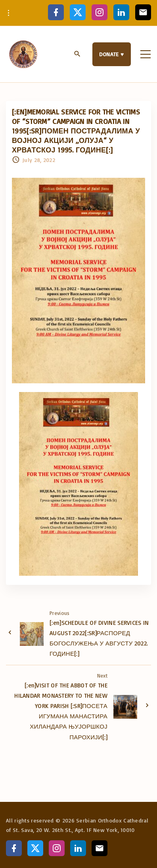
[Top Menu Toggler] (146, 54)
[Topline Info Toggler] (9, 13)
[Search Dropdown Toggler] (77, 54)
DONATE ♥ (112, 54)
